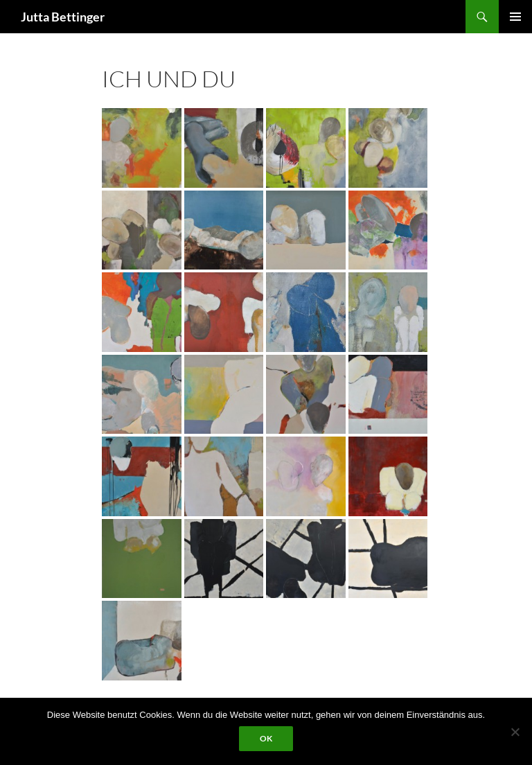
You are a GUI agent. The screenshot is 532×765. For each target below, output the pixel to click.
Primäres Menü (515, 17)
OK (266, 738)
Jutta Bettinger (63, 17)
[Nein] (515, 732)
